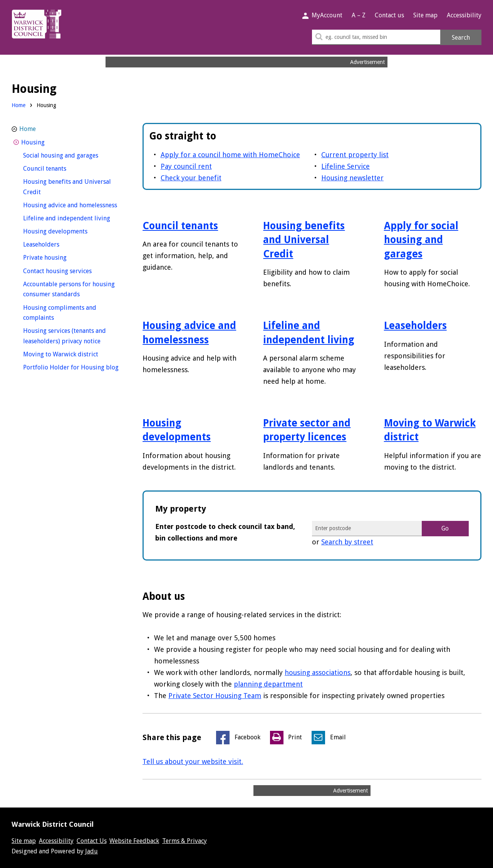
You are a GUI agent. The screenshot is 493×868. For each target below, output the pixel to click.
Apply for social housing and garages (421, 240)
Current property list (355, 155)
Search (461, 38)
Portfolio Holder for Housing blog (73, 367)
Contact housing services (72, 270)
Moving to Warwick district (73, 353)
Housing (47, 142)
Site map (425, 15)
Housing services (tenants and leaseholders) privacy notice (73, 336)
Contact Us (92, 841)
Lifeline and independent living (73, 217)
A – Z (359, 15)
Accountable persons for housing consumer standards (69, 289)
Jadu (91, 851)
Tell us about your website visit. (193, 761)
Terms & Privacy (184, 841)
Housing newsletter (352, 178)
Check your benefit (191, 178)
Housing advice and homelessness (73, 204)
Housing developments (70, 231)
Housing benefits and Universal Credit (304, 240)
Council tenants (180, 226)
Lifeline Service (345, 166)
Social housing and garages (73, 155)
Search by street (347, 542)
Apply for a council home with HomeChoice (230, 155)
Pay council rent (186, 166)
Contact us (389, 15)
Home (18, 105)
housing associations (318, 672)
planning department (268, 684)
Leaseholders (415, 326)
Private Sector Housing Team (215, 696)
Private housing (59, 257)
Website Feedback (134, 841)
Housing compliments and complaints (60, 313)
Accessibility (464, 15)
